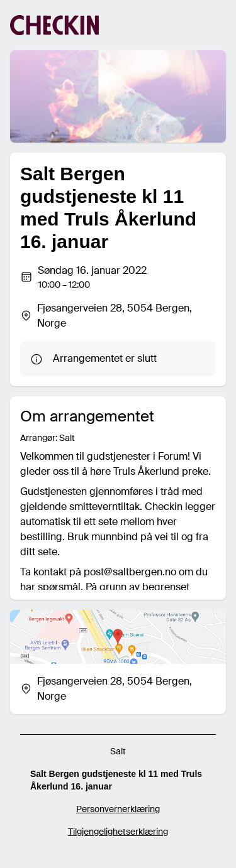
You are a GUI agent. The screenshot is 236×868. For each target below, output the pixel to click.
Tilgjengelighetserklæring (118, 832)
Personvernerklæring (118, 809)
